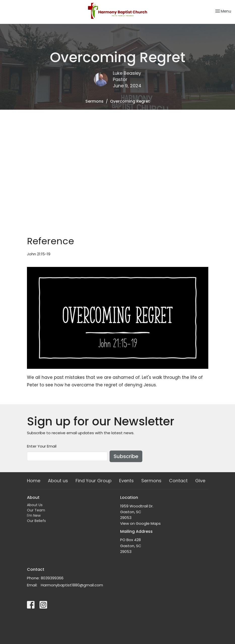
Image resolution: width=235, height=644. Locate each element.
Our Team (36, 510)
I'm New (34, 515)
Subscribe (126, 456)
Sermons (94, 101)
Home (34, 481)
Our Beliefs (36, 521)
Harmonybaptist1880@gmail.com (72, 585)
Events (126, 481)
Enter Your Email (42, 446)
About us (58, 481)
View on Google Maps (140, 523)
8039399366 (52, 578)
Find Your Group (94, 481)
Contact (178, 481)
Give (200, 481)
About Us (35, 505)
